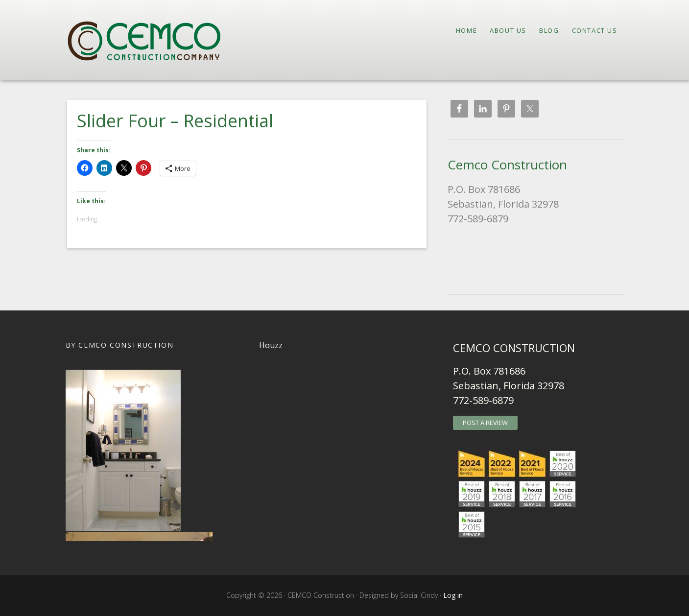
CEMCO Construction (154, 40)
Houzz (271, 345)
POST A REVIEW (485, 423)
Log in (453, 595)
